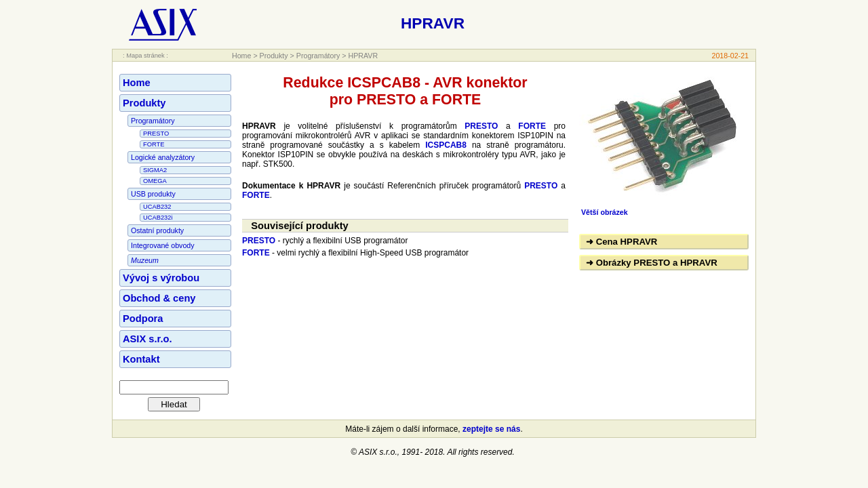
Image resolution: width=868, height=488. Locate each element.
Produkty (274, 56)
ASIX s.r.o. (147, 339)
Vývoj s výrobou (161, 278)
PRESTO (156, 134)
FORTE (154, 144)
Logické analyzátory (163, 157)
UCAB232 (157, 207)
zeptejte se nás (491, 429)
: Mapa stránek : (145, 56)
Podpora (143, 319)
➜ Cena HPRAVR (622, 242)
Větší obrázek (605, 212)
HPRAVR (363, 56)
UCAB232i (158, 218)
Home (241, 56)
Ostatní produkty (157, 230)
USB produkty (153, 194)
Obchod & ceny (159, 298)
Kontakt (141, 359)
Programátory (318, 56)
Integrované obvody (163, 245)
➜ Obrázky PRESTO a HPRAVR (652, 263)
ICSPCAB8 (446, 145)
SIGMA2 (155, 170)
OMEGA (155, 181)
